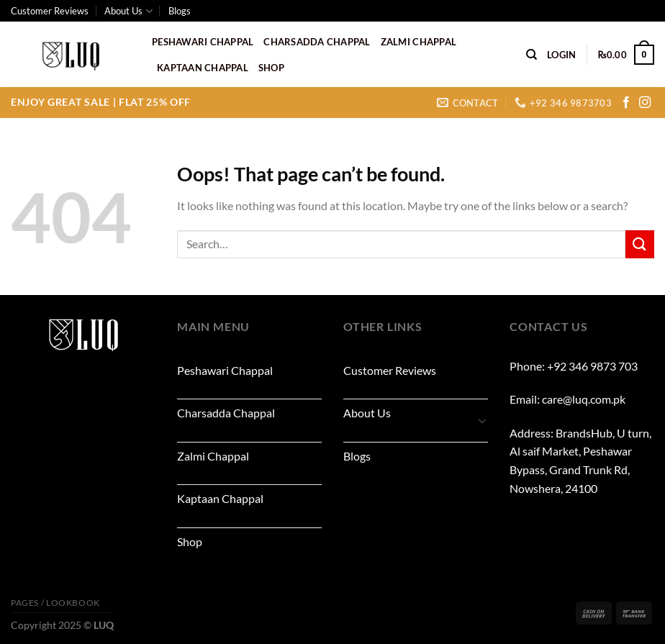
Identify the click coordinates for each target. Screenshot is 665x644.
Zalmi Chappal (419, 42)
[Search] (531, 55)
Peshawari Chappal (203, 42)
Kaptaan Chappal (203, 68)
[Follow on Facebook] (626, 103)
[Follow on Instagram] (645, 103)
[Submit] (640, 244)
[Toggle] (482, 420)
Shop (271, 68)
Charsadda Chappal (317, 42)
